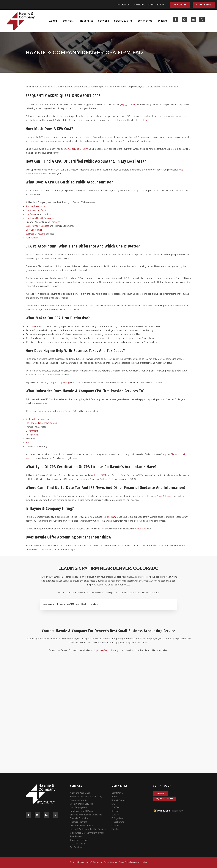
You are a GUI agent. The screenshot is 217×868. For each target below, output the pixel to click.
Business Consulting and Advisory (86, 797)
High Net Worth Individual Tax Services (88, 829)
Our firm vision (33, 326)
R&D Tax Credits (78, 844)
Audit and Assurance (36, 206)
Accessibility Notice (139, 862)
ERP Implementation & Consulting (86, 815)
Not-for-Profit (32, 435)
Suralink (151, 5)
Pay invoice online (164, 799)
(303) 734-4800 (127, 104)
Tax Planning (32, 214)
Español (161, 5)
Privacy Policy (124, 862)
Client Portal (204, 5)
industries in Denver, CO (64, 411)
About (114, 797)
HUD (28, 443)
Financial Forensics (79, 818)
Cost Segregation (34, 230)
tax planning (64, 383)
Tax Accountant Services (37, 210)
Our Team (116, 807)
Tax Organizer (123, 5)
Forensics (55, 222)
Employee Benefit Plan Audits (40, 218)
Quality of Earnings (79, 840)
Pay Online (180, 5)
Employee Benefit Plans (81, 811)
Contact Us (161, 794)
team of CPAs (101, 475)
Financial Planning (79, 822)
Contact (115, 826)
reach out (144, 120)
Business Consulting (35, 234)
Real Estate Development (38, 419)
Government (32, 431)
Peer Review (32, 238)
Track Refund (139, 5)
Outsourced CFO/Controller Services (87, 833)
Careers (142, 529)
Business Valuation (79, 800)
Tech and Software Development (42, 423)
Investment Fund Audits (81, 826)
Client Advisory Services (37, 226)
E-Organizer (117, 818)
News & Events (164, 496)
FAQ (113, 804)
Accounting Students (59, 550)
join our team (109, 517)
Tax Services (76, 847)
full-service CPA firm (78, 149)
